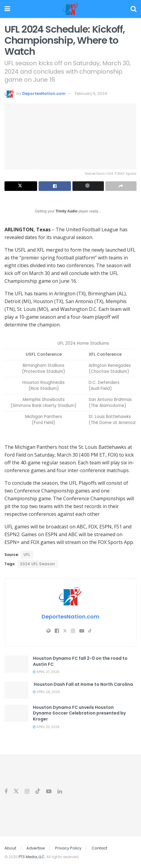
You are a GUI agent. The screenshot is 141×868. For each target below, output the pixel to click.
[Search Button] (134, 9)
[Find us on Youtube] (49, 792)
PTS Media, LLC (32, 857)
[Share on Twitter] (21, 186)
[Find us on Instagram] (27, 792)
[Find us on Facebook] (6, 792)
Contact (99, 848)
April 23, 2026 (46, 727)
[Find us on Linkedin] (60, 792)
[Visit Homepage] (70, 9)
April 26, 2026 (46, 692)
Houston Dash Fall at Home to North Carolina (83, 684)
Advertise (36, 848)
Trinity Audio (67, 211)
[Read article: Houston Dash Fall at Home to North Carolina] (16, 690)
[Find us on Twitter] (16, 791)
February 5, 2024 (91, 94)
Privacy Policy (68, 848)
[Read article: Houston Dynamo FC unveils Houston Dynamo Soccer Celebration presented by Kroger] (16, 713)
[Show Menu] (7, 9)
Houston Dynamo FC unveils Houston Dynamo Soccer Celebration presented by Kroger (79, 713)
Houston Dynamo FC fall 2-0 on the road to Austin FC (80, 661)
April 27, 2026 (46, 672)
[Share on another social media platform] (121, 186)
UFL (27, 555)
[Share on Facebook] (55, 186)
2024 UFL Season (38, 564)
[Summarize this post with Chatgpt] (88, 186)
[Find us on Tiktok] (38, 791)
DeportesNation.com (44, 94)
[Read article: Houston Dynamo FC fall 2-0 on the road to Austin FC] (16, 664)
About (10, 848)
